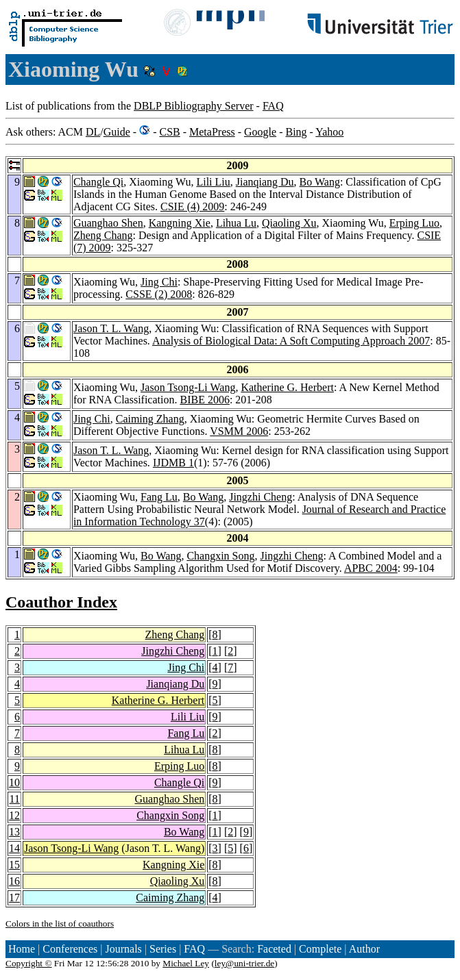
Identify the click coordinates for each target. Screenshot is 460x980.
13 (14, 832)
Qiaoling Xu (289, 223)
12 (14, 815)
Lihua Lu (236, 223)
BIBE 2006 (204, 400)
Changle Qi (98, 182)
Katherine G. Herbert (287, 387)
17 (14, 897)
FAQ (273, 106)
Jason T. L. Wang (111, 328)
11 (15, 799)
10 (14, 782)
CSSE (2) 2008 (159, 294)
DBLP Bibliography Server (194, 106)
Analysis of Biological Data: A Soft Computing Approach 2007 (291, 341)
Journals (123, 949)
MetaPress (212, 132)
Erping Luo (414, 223)
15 (14, 865)
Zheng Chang (103, 235)
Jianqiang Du (265, 182)
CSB (169, 132)
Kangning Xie (180, 223)
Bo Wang (320, 182)
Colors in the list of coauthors (60, 924)
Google (260, 132)
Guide (117, 132)
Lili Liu (213, 182)
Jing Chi (159, 282)
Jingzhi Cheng (261, 497)
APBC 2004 (371, 568)
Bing (296, 132)
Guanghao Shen (108, 223)
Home (22, 949)
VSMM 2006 (239, 431)
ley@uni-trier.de (244, 963)
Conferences (70, 949)
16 (14, 881)
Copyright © (29, 963)
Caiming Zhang (150, 419)
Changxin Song (220, 556)
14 (14, 848)
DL (93, 132)
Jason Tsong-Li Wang (188, 387)
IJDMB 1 (173, 463)
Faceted (274, 949)
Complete (320, 949)
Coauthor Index (61, 602)
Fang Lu (159, 497)
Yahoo (329, 132)
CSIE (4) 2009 (192, 206)
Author (364, 949)
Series (163, 949)
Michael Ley (186, 963)
